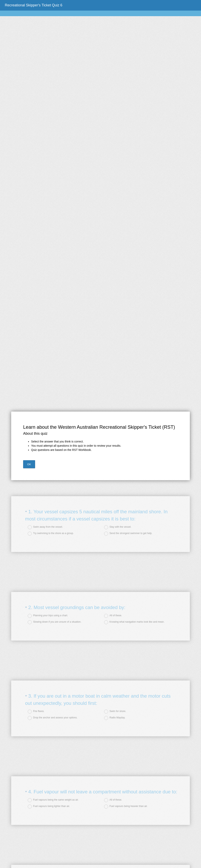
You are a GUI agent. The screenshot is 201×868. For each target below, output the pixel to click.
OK (29, 464)
